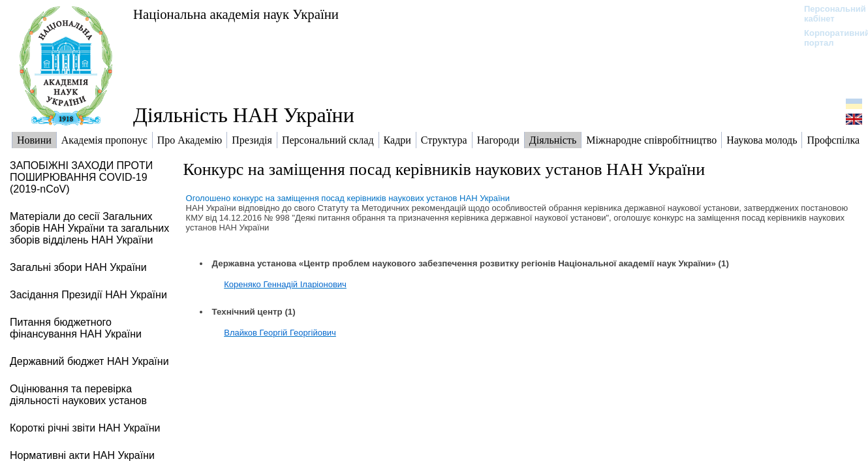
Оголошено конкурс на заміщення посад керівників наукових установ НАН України (348, 198)
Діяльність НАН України (244, 115)
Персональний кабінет (829, 14)
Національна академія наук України (236, 14)
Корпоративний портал (829, 38)
